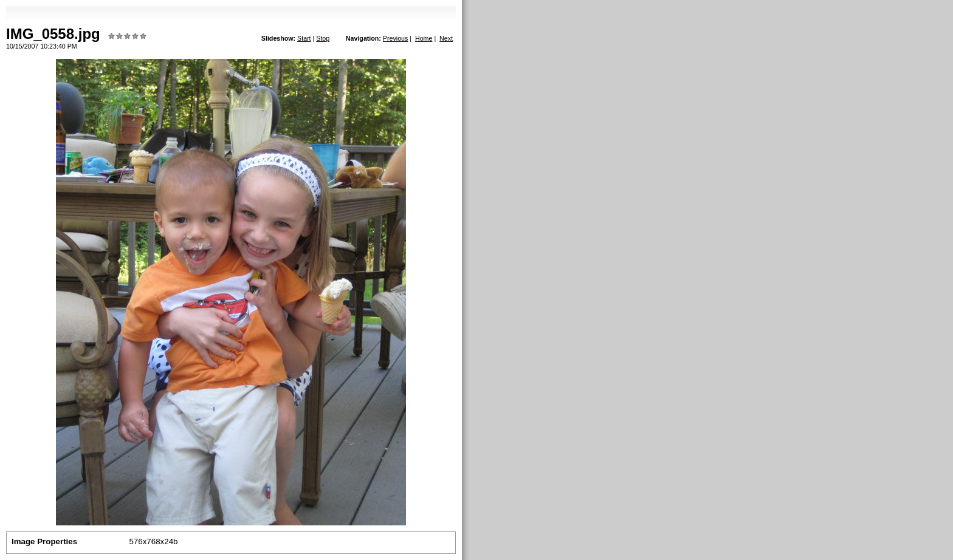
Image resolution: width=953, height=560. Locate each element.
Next (446, 38)
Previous (395, 38)
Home (424, 38)
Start (304, 38)
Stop (323, 38)
